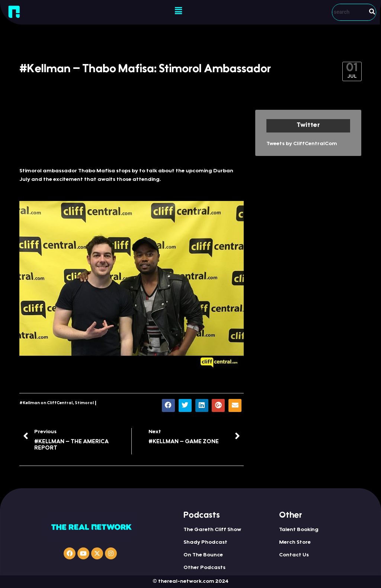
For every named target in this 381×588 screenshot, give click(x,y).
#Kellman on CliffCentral (46, 403)
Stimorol (84, 403)
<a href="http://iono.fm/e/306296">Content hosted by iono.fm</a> (132, 135)
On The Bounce (203, 555)
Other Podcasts (204, 568)
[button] (178, 11)
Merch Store (295, 543)
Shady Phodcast (205, 543)
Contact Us (294, 555)
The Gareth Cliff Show (212, 530)
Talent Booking (299, 530)
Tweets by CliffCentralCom (302, 144)
